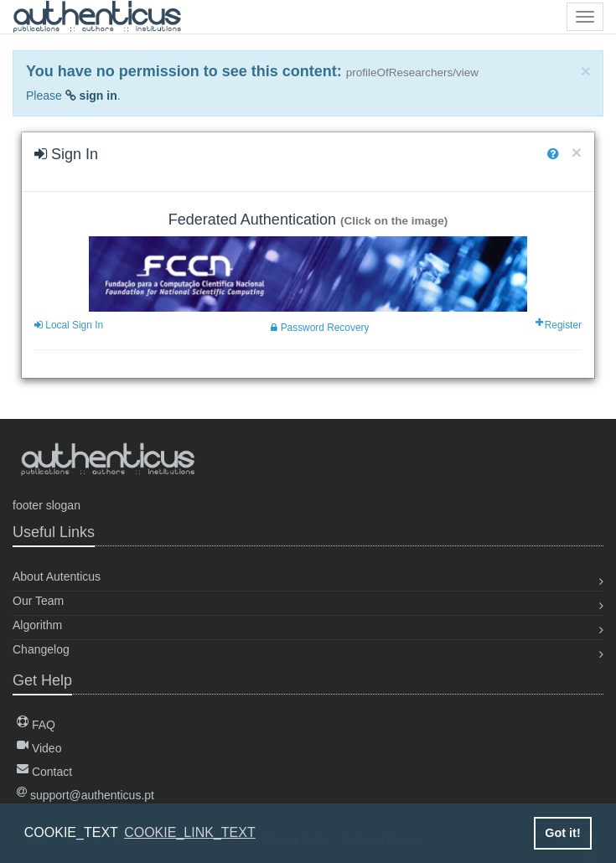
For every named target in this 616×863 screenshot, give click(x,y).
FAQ (36, 725)
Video (39, 748)
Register (559, 325)
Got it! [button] (562, 833)
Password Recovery (320, 328)
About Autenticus (57, 576)
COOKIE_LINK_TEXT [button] (190, 832)
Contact (44, 772)
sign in (91, 96)
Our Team (38, 601)
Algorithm (37, 625)
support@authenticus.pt (85, 795)
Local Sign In (69, 325)
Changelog (41, 649)
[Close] (586, 71)
